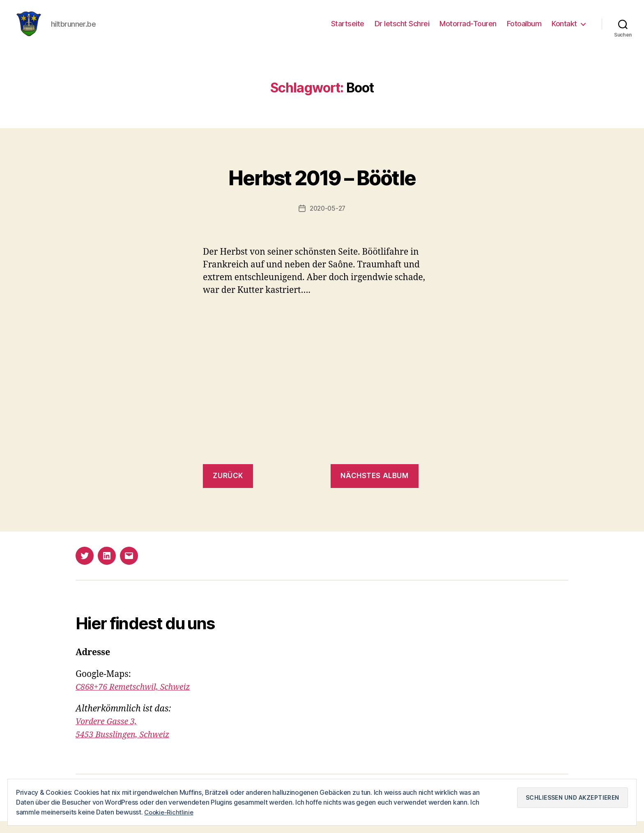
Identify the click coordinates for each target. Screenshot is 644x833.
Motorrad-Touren (468, 30)
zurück (228, 488)
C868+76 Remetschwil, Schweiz (137, 699)
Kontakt (564, 30)
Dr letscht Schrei (402, 30)
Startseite (348, 30)
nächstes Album (374, 488)
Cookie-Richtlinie (170, 812)
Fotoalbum (524, 30)
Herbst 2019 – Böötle (322, 188)
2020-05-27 (327, 221)
